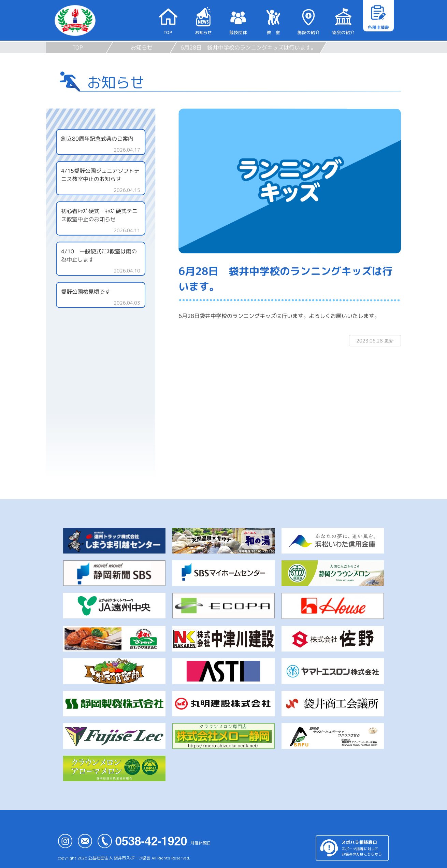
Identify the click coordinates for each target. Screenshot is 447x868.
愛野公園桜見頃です (86, 292)
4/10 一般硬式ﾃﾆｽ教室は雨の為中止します (99, 255)
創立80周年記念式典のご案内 (97, 139)
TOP (78, 47)
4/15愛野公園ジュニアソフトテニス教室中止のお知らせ (100, 175)
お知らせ (142, 47)
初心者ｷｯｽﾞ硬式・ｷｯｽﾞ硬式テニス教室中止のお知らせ (99, 215)
